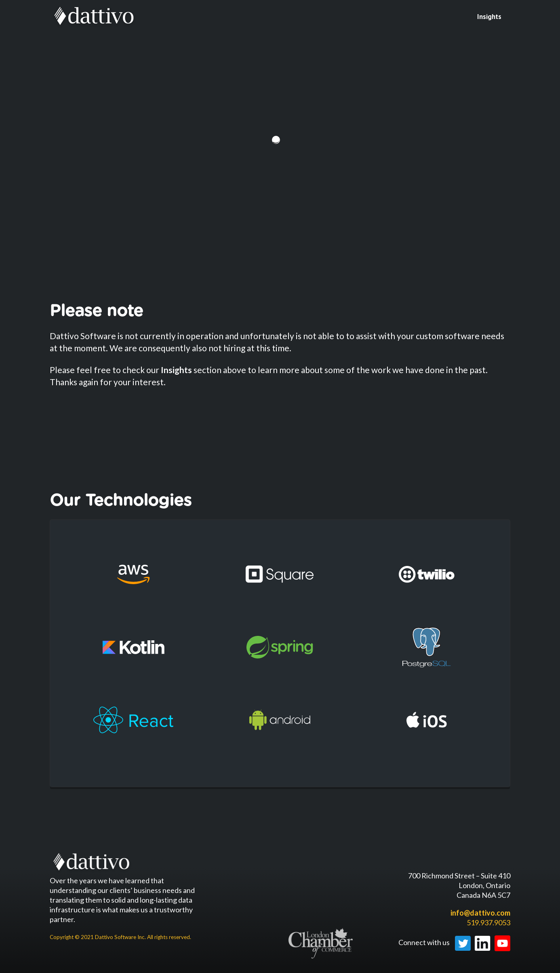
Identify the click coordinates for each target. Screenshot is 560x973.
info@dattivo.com (480, 913)
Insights (489, 17)
